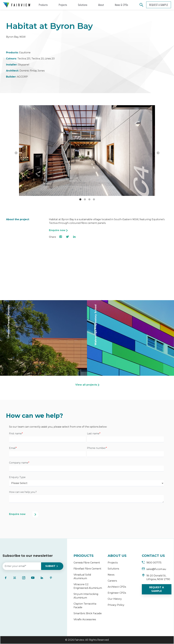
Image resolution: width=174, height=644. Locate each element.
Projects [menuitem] (113, 563)
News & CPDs (121, 5)
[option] (87, 151)
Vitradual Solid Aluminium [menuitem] (82, 577)
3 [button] (89, 200)
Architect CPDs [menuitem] (117, 587)
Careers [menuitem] (112, 581)
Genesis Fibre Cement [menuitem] (87, 563)
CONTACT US (153, 556)
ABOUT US (117, 556)
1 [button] (80, 200)
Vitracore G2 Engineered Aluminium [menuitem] (88, 586)
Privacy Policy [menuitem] (116, 605)
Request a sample (159, 5)
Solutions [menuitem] (113, 569)
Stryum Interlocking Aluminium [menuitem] (86, 596)
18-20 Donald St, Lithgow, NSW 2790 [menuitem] (156, 577)
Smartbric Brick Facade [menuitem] (88, 613)
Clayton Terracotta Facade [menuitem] (85, 606)
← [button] (16, 153)
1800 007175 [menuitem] (152, 563)
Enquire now (57, 230)
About (101, 5)
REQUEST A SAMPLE (157, 589)
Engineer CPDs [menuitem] (117, 593)
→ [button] (158, 153)
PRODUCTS (84, 556)
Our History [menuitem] (115, 599)
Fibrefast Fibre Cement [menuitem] (87, 569)
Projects (63, 5)
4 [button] (94, 200)
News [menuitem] (111, 575)
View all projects (86, 385)
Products (43, 5)
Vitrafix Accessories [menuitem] (85, 619)
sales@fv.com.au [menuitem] (154, 569)
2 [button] (85, 200)
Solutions (83, 5)
